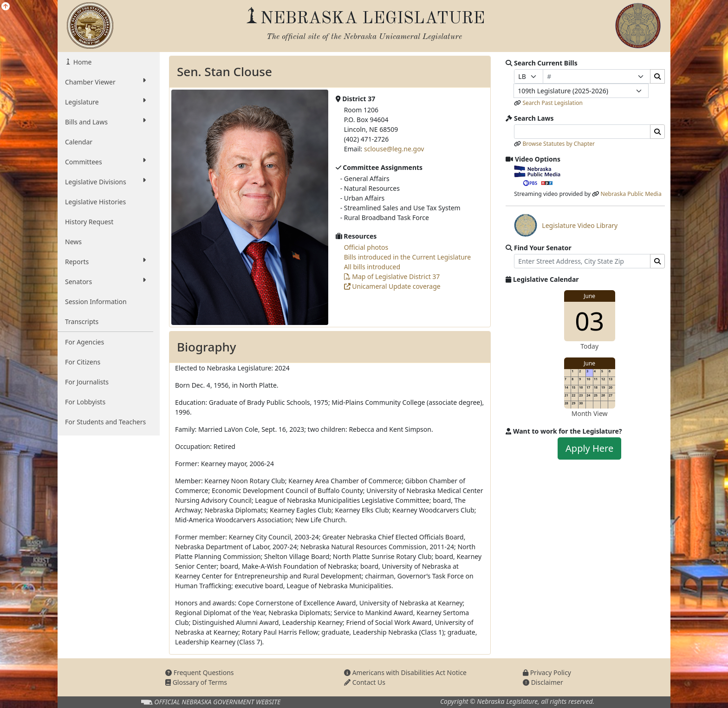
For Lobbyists (85, 402)
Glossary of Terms (196, 682)
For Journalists (87, 382)
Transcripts (82, 322)
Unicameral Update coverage (392, 286)
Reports (105, 261)
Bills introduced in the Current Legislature (408, 257)
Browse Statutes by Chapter (559, 144)
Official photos (366, 247)
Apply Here (589, 448)
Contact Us (365, 682)
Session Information (96, 302)
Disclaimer (543, 682)
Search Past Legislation (552, 103)
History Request (89, 222)
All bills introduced (372, 267)
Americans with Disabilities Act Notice (405, 672)
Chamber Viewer (105, 82)
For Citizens (83, 362)
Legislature (105, 102)
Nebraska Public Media (631, 194)
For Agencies (84, 342)
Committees (105, 162)
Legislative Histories (95, 202)
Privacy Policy (547, 672)
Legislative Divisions (105, 182)
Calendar (79, 142)
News (73, 242)
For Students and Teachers (105, 422)
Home (81, 62)
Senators (105, 281)
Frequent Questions (200, 672)
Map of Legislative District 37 (392, 276)
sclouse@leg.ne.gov (394, 149)
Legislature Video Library (566, 225)
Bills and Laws (105, 122)
